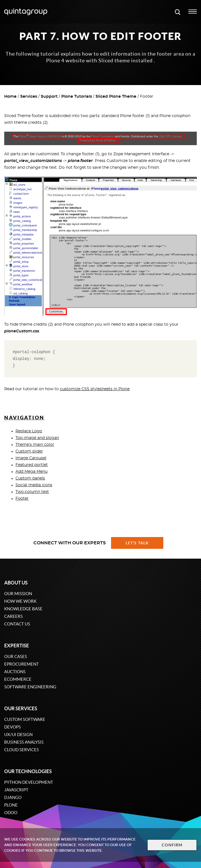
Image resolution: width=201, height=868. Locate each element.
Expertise (17, 646)
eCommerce (18, 679)
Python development (29, 782)
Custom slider (29, 451)
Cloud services (22, 750)
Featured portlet (32, 465)
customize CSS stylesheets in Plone (95, 389)
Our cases (16, 656)
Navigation (24, 418)
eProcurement (22, 664)
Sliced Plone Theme (116, 97)
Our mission (18, 594)
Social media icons (34, 485)
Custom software (25, 719)
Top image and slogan (37, 438)
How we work (20, 601)
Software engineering (30, 687)
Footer (22, 499)
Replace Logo (29, 431)
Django (13, 797)
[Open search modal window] (178, 12)
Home (10, 97)
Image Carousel (31, 458)
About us (16, 583)
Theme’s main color (35, 445)
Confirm (172, 845)
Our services (21, 708)
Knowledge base (23, 609)
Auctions (15, 672)
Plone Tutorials (77, 97)
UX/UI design (18, 735)
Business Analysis (24, 742)
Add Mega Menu (31, 472)
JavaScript (16, 790)
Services (29, 97)
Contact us (17, 624)
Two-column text (32, 492)
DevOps (13, 727)
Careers (13, 616)
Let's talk (137, 543)
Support (49, 97)
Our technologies (28, 771)
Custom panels (30, 478)
